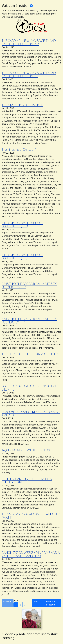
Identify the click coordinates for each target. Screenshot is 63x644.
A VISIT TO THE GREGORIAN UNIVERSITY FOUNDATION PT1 (29, 321)
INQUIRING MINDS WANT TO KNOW (26, 450)
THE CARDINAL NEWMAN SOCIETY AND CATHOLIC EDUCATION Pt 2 (29, 42)
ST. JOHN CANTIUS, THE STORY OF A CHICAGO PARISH (27, 481)
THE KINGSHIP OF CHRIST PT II (22, 105)
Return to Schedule (51, 603)
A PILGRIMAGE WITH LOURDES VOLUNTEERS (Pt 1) (22, 257)
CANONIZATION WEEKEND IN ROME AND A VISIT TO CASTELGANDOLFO (31, 554)
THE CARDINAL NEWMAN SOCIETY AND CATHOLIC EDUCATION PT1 (29, 74)
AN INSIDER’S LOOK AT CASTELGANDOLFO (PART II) (31, 516)
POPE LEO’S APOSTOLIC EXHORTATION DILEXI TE (29, 388)
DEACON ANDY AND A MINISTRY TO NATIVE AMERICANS (31, 413)
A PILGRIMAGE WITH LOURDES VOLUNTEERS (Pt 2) (22, 225)
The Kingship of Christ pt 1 (19, 149)
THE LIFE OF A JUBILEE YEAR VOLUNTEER (30, 354)
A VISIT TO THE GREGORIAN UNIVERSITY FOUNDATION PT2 (29, 285)
